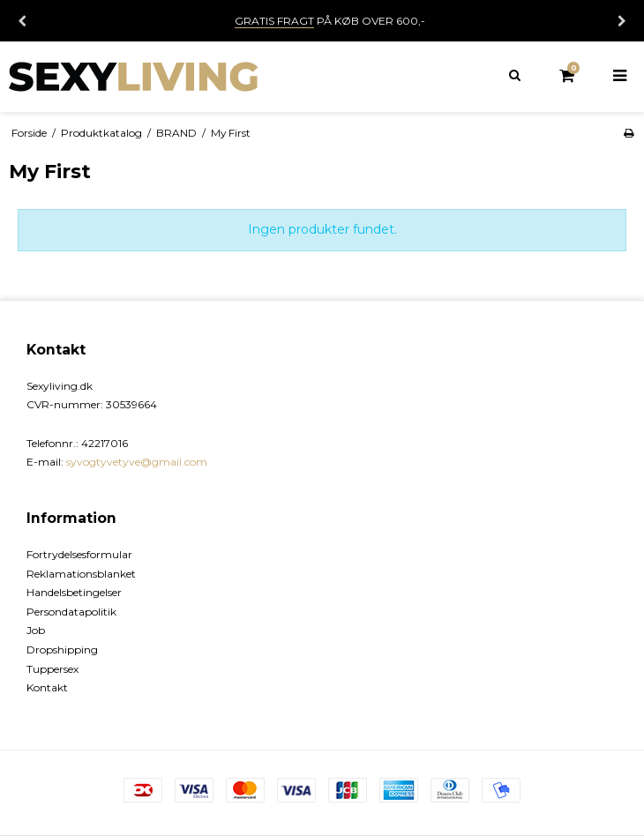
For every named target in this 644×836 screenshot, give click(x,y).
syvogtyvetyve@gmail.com (137, 462)
